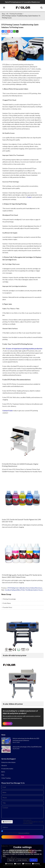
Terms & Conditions (24, 833)
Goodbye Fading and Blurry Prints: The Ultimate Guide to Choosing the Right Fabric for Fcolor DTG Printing (24, 590)
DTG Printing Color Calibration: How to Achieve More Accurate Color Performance (26, 588)
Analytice (18, 864)
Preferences (27, 864)
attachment (7, 822)
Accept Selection (22, 860)
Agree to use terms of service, (15, 832)
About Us (4, 766)
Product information (7, 769)
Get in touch (8, 724)
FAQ (3, 775)
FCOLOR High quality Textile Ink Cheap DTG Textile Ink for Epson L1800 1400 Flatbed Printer (22, 576)
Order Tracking (6, 778)
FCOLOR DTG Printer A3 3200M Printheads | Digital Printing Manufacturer (20, 465)
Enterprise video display (8, 762)
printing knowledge (16, 14)
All (7, 14)
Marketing (36, 864)
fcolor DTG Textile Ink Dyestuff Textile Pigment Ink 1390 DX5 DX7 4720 (21, 521)
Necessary (9, 864)
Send (23, 837)
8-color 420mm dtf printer (13, 704)
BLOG (3, 772)
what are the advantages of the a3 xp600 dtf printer (27, 747)
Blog (3, 14)
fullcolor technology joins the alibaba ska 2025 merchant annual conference (26, 739)
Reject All (11, 860)
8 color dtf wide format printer (15, 655)
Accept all (33, 860)
